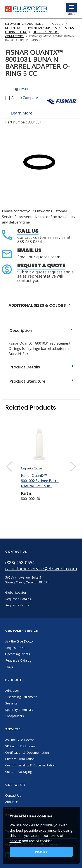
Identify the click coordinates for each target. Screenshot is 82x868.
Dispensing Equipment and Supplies (31, 28)
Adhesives (12, 691)
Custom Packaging (18, 772)
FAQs (9, 667)
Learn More (22, 113)
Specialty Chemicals (19, 710)
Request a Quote (41, 265)
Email (21, 89)
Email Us (29, 250)
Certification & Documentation (27, 753)
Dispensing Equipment (21, 697)
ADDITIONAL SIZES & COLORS (39, 305)
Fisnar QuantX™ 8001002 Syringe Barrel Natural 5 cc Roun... (40, 481)
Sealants (11, 703)
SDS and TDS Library (20, 746)
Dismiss (41, 852)
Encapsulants (15, 716)
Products (56, 24)
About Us (12, 802)
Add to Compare (25, 98)
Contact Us (13, 795)
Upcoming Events (18, 654)
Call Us (28, 231)
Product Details (41, 367)
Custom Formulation (20, 759)
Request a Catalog (18, 660)
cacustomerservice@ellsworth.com (41, 569)
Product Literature (41, 381)
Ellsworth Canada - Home (24, 24)
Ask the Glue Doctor (20, 641)
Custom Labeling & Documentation (30, 765)
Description (41, 330)
